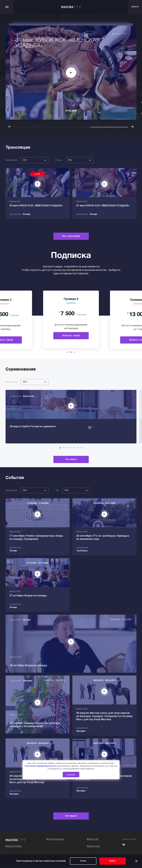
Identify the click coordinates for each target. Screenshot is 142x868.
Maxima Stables (14, 849)
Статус (59, 160)
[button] (68, 352)
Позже (83, 861)
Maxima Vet (93, 842)
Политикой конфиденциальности (41, 766)
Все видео (71, 463)
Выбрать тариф (71, 336)
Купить (113, 861)
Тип (57, 494)
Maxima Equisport (55, 842)
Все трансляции (71, 236)
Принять (71, 775)
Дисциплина (11, 160)
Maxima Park (93, 849)
